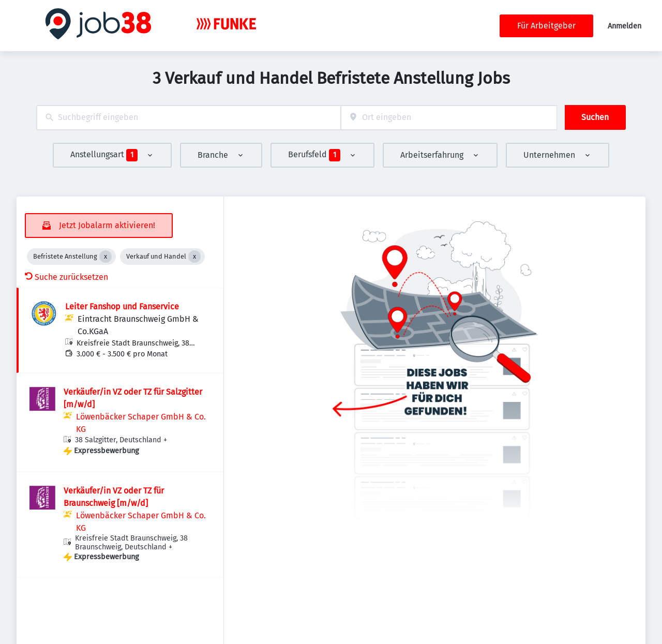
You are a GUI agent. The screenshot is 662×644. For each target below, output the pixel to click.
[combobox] (189, 118)
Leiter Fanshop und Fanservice (122, 306)
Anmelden (625, 26)
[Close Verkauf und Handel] (194, 257)
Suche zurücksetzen (66, 277)
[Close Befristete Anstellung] (106, 257)
